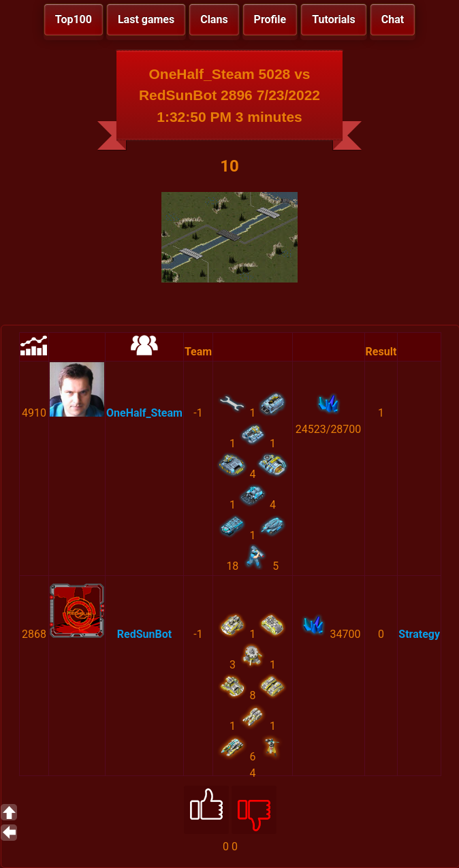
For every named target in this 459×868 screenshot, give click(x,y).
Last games (146, 19)
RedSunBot (144, 634)
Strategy (419, 634)
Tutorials (334, 19)
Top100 (74, 19)
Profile (270, 19)
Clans (214, 19)
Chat (393, 19)
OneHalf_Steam (144, 413)
